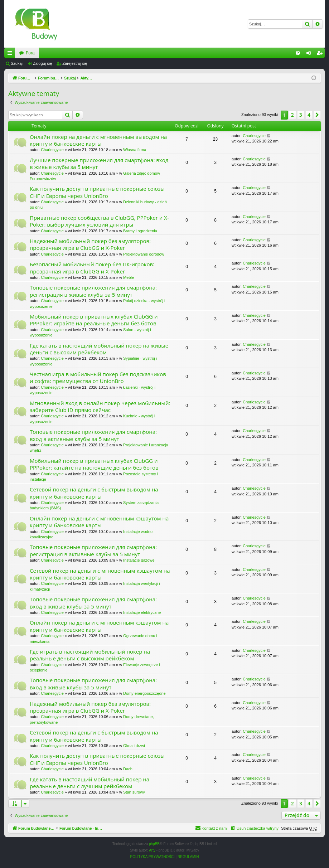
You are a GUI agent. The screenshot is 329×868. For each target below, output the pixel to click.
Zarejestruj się (75, 63)
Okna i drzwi (134, 746)
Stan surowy (134, 792)
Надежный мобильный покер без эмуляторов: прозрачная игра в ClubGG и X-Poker (90, 244)
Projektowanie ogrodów (144, 254)
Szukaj (17, 63)
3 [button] (301, 115)
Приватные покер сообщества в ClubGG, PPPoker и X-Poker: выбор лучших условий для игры (99, 221)
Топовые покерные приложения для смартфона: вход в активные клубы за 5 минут (93, 435)
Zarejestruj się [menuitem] (321, 54)
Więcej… (11, 54)
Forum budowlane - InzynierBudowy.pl (56, 53)
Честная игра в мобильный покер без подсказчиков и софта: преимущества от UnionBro (98, 377)
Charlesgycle (52, 150)
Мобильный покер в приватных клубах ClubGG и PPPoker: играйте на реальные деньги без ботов (94, 320)
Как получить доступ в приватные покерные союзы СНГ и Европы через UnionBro (97, 192)
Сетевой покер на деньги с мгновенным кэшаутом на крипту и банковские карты (100, 574)
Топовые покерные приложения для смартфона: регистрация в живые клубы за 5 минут (93, 291)
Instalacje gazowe (139, 560)
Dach (128, 769)
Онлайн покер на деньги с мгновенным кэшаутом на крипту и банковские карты (99, 522)
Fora (112, 53)
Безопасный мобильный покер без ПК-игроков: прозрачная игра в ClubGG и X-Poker (92, 268)
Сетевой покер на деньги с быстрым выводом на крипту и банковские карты (94, 493)
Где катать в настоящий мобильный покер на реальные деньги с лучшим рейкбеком (89, 783)
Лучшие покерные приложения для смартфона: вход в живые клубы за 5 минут (99, 163)
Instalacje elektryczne (142, 612)
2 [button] (292, 115)
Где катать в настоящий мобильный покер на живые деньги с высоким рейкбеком (99, 349)
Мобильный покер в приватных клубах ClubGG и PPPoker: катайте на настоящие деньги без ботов (94, 464)
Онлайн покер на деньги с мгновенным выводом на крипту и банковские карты (98, 140)
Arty (152, 850)
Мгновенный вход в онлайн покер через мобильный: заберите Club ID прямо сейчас (100, 406)
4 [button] (309, 115)
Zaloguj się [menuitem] (310, 54)
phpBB (154, 844)
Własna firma (135, 150)
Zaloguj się (42, 63)
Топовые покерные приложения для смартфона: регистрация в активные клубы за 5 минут (93, 550)
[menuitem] (298, 53)
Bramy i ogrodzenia (140, 231)
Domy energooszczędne (144, 693)
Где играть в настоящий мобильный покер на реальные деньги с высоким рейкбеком (90, 655)
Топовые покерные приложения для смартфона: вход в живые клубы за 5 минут (93, 603)
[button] (317, 115)
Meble (129, 277)
